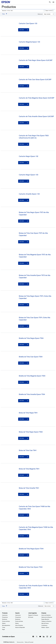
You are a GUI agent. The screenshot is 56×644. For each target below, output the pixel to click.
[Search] (50, 2)
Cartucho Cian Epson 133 (28, 23)
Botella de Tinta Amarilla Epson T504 (32, 394)
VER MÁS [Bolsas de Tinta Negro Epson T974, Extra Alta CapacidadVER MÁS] (22, 305)
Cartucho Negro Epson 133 (29, 175)
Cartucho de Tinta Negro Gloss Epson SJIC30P (36, 60)
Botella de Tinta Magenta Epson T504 (32, 376)
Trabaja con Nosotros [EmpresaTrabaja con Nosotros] (46, 621)
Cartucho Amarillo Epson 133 (29, 194)
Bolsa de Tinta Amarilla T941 (29, 488)
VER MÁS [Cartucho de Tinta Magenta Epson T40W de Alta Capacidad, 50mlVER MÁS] (22, 536)
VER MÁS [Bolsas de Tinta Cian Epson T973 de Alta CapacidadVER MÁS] (22, 242)
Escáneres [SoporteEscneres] (18, 619)
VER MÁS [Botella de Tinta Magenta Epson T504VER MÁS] (22, 382)
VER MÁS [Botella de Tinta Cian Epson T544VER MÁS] (22, 573)
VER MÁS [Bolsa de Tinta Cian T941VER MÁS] (22, 457)
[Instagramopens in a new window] (47, 637)
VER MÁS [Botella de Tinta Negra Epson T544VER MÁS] (22, 555)
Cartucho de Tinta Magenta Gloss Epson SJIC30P (37, 98)
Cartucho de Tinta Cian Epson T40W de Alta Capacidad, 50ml (34, 508)
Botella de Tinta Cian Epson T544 (31, 567)
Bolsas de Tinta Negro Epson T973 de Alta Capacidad (34, 214)
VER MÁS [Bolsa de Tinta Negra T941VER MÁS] (22, 419)
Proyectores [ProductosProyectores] (5, 617)
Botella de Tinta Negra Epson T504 (31, 338)
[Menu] (53, 2)
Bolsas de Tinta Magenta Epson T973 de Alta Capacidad (35, 256)
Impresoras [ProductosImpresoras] (5, 615)
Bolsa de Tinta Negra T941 (28, 413)
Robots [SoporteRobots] (17, 623)
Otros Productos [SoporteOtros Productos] (19, 625)
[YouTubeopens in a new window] (40, 637)
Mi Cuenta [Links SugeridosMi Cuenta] (31, 617)
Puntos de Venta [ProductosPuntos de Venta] (6, 621)
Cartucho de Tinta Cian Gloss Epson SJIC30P (35, 80)
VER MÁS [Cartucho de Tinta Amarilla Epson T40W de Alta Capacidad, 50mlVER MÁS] (22, 594)
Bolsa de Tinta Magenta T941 (29, 469)
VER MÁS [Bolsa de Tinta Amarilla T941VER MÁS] (22, 494)
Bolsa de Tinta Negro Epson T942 (31, 432)
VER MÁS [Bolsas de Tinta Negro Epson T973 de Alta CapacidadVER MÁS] (22, 221)
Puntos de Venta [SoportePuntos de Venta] (19, 621)
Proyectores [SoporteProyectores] (18, 617)
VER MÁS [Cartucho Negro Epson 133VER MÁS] (22, 181)
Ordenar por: (40, 14)
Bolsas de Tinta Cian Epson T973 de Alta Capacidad (33, 234)
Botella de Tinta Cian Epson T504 (31, 357)
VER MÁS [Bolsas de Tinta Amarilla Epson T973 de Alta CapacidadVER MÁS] (22, 284)
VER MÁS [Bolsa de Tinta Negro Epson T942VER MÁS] (22, 438)
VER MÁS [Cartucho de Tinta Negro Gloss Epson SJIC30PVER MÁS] (22, 67)
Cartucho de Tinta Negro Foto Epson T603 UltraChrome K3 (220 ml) (34, 137)
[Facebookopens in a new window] (33, 637)
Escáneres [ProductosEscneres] (5, 619)
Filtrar (4, 14)
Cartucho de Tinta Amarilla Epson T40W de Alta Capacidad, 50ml (36, 587)
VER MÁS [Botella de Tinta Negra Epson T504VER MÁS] (22, 345)
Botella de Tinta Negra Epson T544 (31, 549)
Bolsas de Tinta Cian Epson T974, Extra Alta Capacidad (35, 319)
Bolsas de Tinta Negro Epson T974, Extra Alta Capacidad (35, 297)
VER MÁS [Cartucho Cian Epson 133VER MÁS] (22, 30)
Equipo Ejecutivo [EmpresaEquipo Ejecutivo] (45, 619)
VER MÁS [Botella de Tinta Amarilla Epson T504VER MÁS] (22, 401)
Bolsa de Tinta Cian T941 (28, 450)
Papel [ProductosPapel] (3, 629)
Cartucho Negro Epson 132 (29, 156)
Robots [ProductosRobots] (4, 623)
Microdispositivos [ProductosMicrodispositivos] (6, 625)
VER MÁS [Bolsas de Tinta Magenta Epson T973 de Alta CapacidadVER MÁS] (22, 263)
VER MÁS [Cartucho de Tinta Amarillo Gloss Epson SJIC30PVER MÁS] (22, 123)
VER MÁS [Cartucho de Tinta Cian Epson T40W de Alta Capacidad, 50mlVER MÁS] (22, 515)
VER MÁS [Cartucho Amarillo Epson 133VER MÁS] (22, 200)
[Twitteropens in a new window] (37, 637)
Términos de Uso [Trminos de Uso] (20, 642)
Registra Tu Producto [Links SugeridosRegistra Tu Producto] (33, 615)
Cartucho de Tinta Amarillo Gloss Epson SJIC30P (36, 116)
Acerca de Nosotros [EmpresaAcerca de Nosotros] (46, 615)
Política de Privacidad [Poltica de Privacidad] (29, 642)
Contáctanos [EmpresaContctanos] (44, 625)
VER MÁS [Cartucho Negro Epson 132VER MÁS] (22, 163)
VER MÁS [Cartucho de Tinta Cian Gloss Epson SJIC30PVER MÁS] (22, 86)
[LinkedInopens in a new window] (44, 637)
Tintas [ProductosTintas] (4, 627)
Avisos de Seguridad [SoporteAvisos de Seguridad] (20, 627)
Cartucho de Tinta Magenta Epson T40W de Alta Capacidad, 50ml (36, 528)
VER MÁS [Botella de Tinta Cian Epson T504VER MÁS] (22, 363)
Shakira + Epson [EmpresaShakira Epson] (45, 627)
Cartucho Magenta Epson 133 (29, 42)
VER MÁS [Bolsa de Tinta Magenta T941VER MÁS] (22, 475)
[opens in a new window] (51, 637)
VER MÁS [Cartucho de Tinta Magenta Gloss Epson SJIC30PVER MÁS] (22, 104)
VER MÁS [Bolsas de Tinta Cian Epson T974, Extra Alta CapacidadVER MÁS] (22, 326)
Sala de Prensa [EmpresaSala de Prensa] (45, 623)
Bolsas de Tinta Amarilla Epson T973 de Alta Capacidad (35, 276)
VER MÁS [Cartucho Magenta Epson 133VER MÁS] (22, 48)
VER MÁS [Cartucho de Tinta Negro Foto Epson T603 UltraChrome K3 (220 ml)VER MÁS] (22, 144)
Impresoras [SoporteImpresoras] (18, 615)
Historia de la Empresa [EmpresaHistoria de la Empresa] (47, 617)
